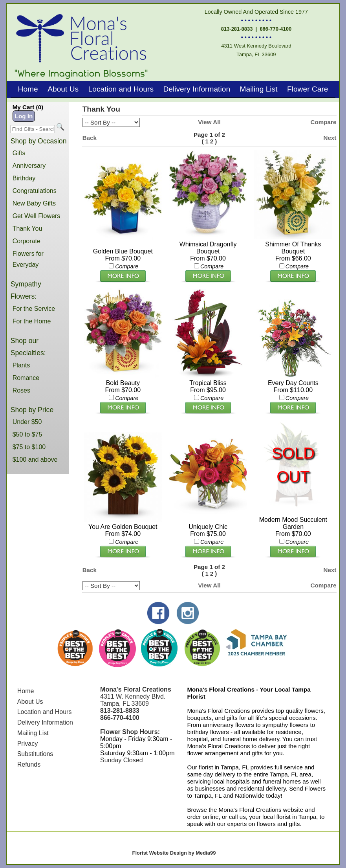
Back (90, 138)
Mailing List (259, 89)
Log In (24, 116)
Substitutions (35, 754)
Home (28, 89)
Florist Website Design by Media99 (174, 853)
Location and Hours (121, 89)
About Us (63, 89)
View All (209, 122)
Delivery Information (197, 89)
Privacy (27, 744)
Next (330, 138)
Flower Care (308, 89)
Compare (324, 122)
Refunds (29, 764)
